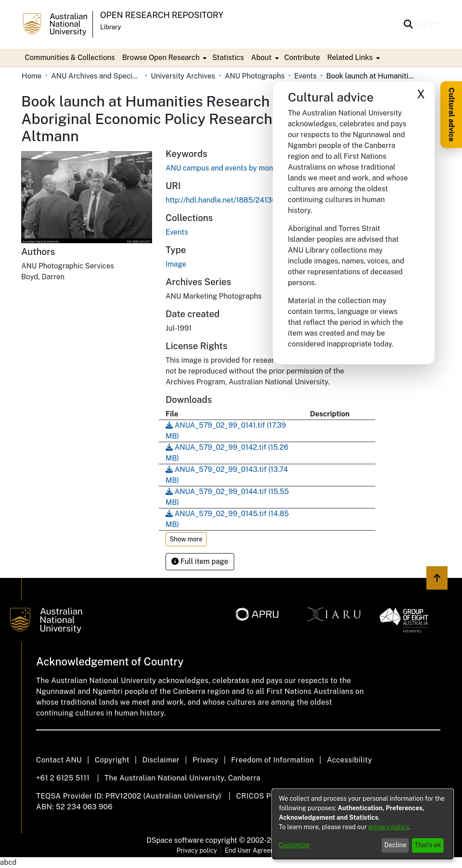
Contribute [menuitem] (302, 58)
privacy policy (388, 827)
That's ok (428, 845)
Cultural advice (451, 115)
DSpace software (175, 840)
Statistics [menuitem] (228, 58)
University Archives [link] (183, 76)
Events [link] (305, 76)
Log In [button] (426, 24)
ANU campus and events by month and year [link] (238, 168)
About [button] (261, 58)
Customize (294, 845)
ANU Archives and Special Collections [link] (96, 76)
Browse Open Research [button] (161, 58)
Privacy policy (197, 850)
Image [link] (176, 264)
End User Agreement (255, 850)
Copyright (112, 760)
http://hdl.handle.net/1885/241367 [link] (223, 200)
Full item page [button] (200, 561)
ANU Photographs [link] (255, 76)
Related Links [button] (350, 58)
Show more (186, 539)
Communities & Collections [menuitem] (70, 58)
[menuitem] (164, 58)
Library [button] (111, 27)
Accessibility (349, 760)
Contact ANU (59, 760)
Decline (395, 845)
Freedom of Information (272, 760)
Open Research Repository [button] (162, 15)
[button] (409, 24)
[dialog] (363, 824)
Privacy (206, 760)
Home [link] (32, 76)
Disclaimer (161, 760)
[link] (177, 232)
